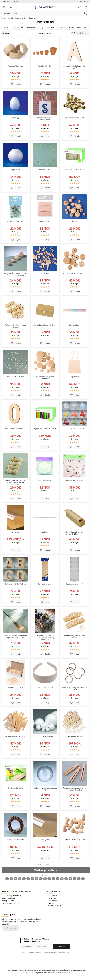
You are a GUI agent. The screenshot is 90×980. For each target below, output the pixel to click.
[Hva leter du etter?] (45, 13)
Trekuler (74, 221)
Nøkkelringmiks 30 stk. (16, 221)
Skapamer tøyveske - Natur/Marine (45, 119)
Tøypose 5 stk (75, 377)
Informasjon (84, 2)
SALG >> (15, 2)
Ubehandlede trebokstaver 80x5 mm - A (75, 67)
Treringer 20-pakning (16, 66)
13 (58, 879)
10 (45, 879)
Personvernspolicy (54, 906)
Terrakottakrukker (45, 66)
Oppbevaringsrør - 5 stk (75, 584)
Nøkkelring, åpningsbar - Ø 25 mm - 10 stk (75, 689)
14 (62, 879)
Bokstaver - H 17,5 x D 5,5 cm (15, 584)
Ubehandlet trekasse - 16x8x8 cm (45, 325)
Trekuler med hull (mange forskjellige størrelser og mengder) (45, 638)
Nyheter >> (5, 2)
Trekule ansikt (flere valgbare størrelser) (15, 326)
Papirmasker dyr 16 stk (75, 480)
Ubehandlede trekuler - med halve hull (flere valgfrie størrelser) (16, 482)
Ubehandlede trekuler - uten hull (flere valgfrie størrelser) (16, 274)
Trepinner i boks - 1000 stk (75, 170)
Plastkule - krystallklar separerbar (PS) (45, 789)
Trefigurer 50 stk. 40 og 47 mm (75, 840)
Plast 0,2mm (45, 840)
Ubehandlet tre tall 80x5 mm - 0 (16, 429)
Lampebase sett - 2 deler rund (16, 377)
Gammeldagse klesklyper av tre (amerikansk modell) (74, 789)
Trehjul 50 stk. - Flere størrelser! (74, 273)
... (79, 879)
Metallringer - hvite (45, 170)
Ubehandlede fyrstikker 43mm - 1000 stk (75, 637)
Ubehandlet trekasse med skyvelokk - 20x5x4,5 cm (75, 533)
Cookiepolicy (52, 901)
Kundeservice (53, 896)
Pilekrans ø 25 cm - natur (15, 840)
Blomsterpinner (74, 325)
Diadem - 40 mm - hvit (45, 688)
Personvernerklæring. (61, 952)
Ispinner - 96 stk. (45, 221)
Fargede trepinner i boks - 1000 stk (45, 429)
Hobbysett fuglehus (16, 788)
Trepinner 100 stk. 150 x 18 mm (15, 736)
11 (49, 879)
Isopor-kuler (16, 170)
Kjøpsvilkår (52, 898)
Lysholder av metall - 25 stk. (74, 118)
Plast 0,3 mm (15, 532)
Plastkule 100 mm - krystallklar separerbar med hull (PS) (16, 637)
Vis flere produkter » (46, 870)
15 (66, 879)
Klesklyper (45, 273)
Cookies (51, 903)
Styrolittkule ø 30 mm (45, 736)
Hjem (3, 18)
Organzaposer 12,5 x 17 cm (74, 429)
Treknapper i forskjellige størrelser (45, 378)
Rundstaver (45, 532)
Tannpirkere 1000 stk (16, 688)
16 (70, 879)
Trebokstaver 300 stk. (74, 736)
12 (53, 879)
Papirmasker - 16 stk (45, 480)
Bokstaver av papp (45, 584)
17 (75, 879)
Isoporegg (16, 118)
